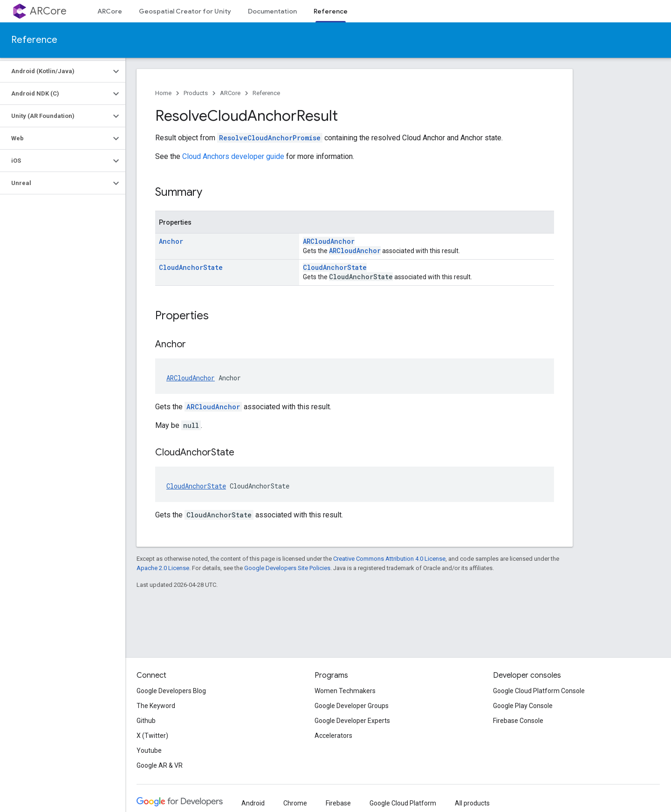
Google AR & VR (160, 765)
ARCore (48, 11)
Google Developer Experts (352, 721)
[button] (55, 71)
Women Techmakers (345, 691)
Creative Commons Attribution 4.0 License (389, 559)
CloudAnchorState (191, 267)
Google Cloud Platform (403, 803)
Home (163, 93)
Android (253, 803)
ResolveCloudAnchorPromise (270, 138)
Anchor (171, 241)
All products (472, 803)
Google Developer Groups (352, 706)
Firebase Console (518, 721)
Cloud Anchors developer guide (233, 156)
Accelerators (333, 736)
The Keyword (156, 706)
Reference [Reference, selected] (331, 11)
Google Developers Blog (171, 691)
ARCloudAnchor (329, 241)
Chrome (295, 803)
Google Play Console (523, 706)
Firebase (338, 803)
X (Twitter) (152, 736)
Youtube (149, 750)
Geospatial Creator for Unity (185, 11)
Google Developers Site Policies (287, 568)
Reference (34, 40)
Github (146, 721)
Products (196, 93)
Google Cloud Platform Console (539, 691)
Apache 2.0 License (163, 568)
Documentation (272, 11)
